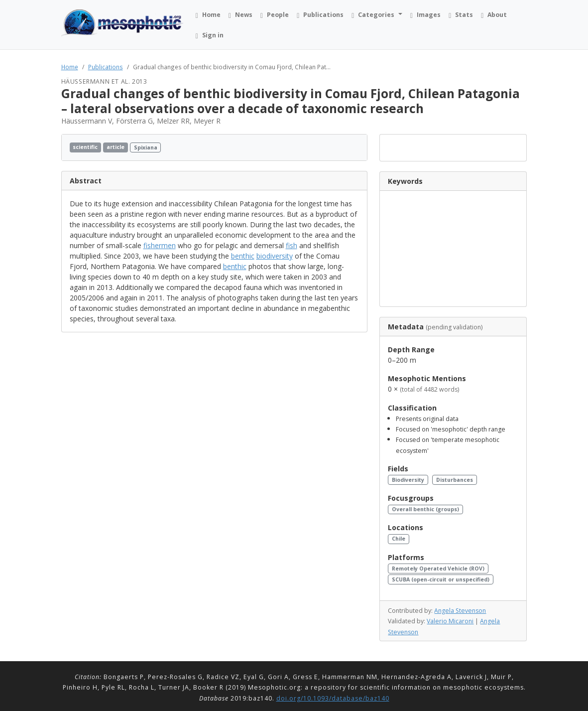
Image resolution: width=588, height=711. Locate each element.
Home (70, 67)
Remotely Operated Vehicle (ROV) (438, 569)
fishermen (160, 245)
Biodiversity (408, 480)
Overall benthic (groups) (425, 509)
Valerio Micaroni (450, 621)
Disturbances (455, 480)
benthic (243, 256)
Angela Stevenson (460, 611)
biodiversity (275, 256)
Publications (106, 67)
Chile (399, 539)
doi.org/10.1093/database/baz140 (333, 698)
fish (292, 245)
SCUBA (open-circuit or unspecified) (441, 579)
